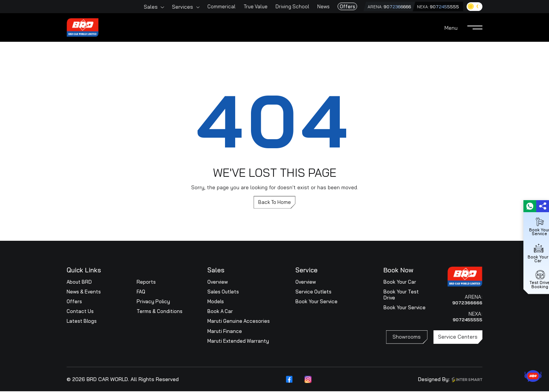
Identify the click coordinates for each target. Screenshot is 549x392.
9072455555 (442, 7)
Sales (141, 7)
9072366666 (391, 7)
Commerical (212, 6)
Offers (337, 6)
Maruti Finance (225, 332)
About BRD (79, 283)
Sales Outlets (223, 292)
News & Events (84, 292)
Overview (217, 283)
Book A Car (220, 312)
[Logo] (83, 27)
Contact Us (80, 312)
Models (216, 302)
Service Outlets (313, 292)
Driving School (283, 6)
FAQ (141, 292)
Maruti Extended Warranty (238, 342)
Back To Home (274, 203)
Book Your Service (316, 302)
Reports (146, 283)
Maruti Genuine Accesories (239, 322)
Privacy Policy (153, 302)
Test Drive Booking (536, 279)
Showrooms (407, 339)
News (314, 6)
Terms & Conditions (160, 312)
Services (173, 7)
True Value (246, 6)
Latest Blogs (82, 322)
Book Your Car (400, 283)
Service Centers (458, 339)
